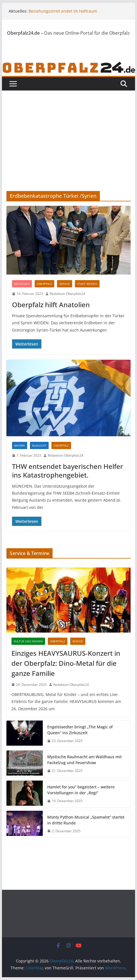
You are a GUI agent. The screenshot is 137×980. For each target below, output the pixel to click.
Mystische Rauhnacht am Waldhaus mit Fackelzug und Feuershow (84, 760)
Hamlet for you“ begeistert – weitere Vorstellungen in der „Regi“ (81, 790)
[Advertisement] (68, 149)
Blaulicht (39, 445)
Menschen (22, 284)
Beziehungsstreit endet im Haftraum (63, 11)
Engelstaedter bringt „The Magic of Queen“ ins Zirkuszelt (80, 730)
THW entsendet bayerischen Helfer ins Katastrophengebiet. (68, 471)
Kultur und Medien (28, 641)
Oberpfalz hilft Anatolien (51, 305)
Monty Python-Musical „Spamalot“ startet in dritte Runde (86, 820)
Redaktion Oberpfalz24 (68, 294)
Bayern (20, 445)
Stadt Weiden (87, 284)
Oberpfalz (44, 284)
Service (65, 284)
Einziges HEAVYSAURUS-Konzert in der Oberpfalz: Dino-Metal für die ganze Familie (66, 663)
